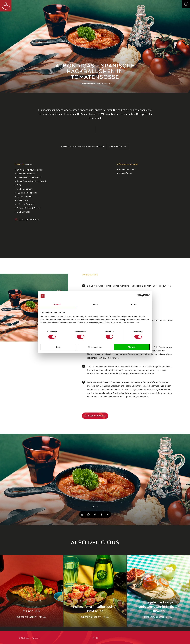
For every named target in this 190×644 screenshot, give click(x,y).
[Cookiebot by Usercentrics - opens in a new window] (138, 296)
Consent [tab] (57, 304)
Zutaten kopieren (27, 220)
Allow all (132, 347)
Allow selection (95, 347)
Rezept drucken (95, 416)
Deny (58, 347)
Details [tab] (95, 304)
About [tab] (133, 304)
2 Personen (118, 146)
